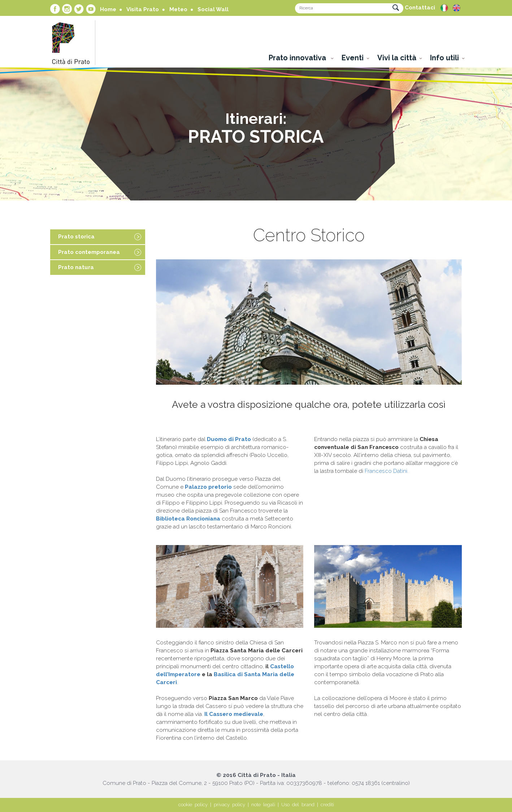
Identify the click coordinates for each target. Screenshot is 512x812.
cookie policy (193, 805)
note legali (263, 805)
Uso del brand (298, 805)
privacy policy (229, 805)
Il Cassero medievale (234, 714)
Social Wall (213, 9)
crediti (327, 805)
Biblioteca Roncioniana (188, 519)
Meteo (178, 9)
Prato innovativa (298, 58)
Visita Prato (143, 9)
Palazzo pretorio (208, 487)
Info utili (444, 58)
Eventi (353, 58)
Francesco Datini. (387, 471)
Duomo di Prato (229, 439)
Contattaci (420, 8)
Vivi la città (397, 58)
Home (108, 9)
